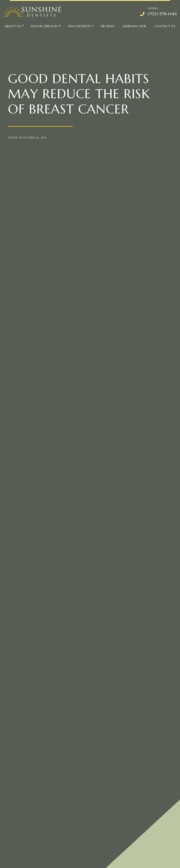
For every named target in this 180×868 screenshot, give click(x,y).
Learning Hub (134, 26)
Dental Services (45, 26)
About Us (13, 26)
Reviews (108, 26)
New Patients (80, 26)
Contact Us (165, 26)
